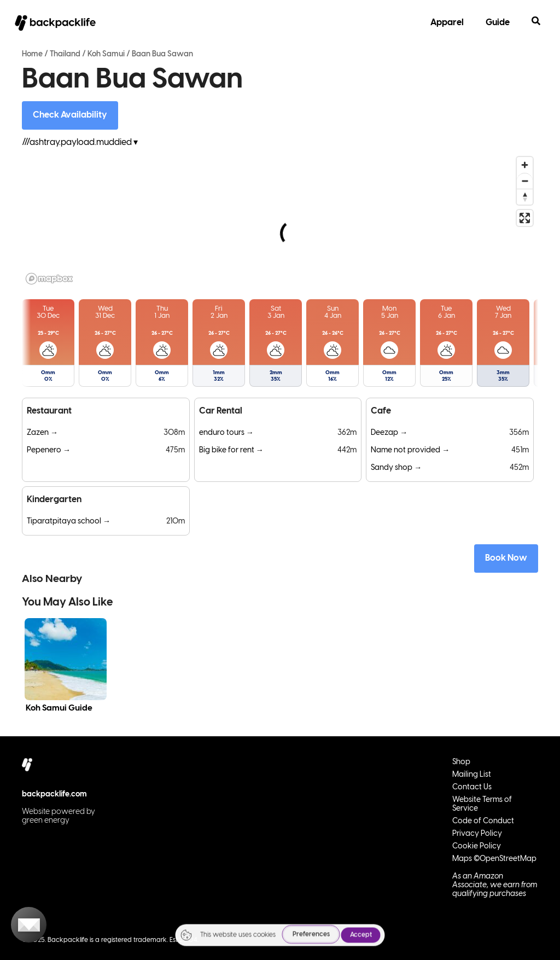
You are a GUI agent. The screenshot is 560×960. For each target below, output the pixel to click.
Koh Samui (106, 54)
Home (32, 54)
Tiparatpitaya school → (69, 522)
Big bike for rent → (231, 450)
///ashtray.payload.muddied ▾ (80, 142)
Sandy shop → (396, 468)
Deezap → (389, 433)
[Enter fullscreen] (525, 218)
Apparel (447, 23)
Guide (498, 23)
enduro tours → (226, 433)
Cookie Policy (477, 846)
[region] (280, 220)
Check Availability (70, 115)
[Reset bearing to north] (525, 197)
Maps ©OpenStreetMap (494, 859)
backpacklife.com (54, 795)
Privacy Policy (477, 834)
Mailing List (472, 775)
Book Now (506, 558)
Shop (461, 762)
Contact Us (472, 787)
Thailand (65, 54)
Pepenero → (49, 450)
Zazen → (42, 433)
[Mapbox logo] (49, 279)
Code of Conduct (483, 821)
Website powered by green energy (59, 816)
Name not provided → (410, 450)
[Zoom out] (525, 181)
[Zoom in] (525, 165)
